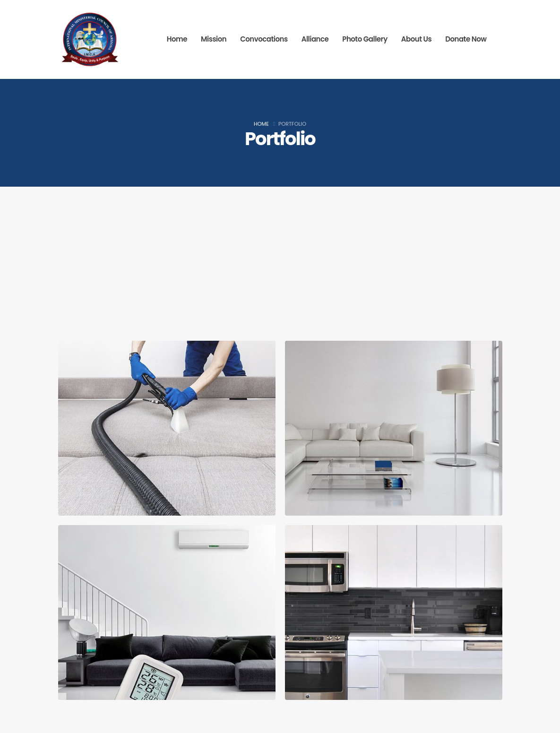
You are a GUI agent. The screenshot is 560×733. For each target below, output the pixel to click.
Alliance (315, 39)
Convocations (264, 39)
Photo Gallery (365, 39)
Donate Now (466, 39)
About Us (416, 39)
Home (177, 39)
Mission (214, 39)
